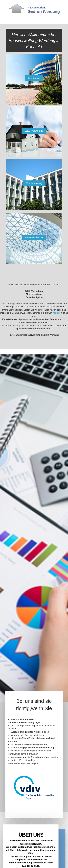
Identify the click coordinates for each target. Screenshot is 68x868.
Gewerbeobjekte (34, 238)
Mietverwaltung (34, 183)
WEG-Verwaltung (34, 131)
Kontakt (57, 313)
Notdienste (34, 78)
